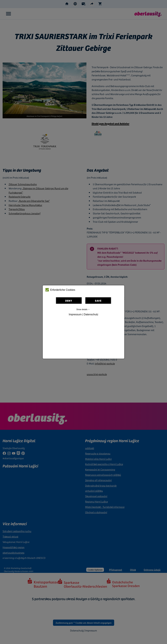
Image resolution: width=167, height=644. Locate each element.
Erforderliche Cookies (60, 290)
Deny (69, 301)
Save (98, 301)
